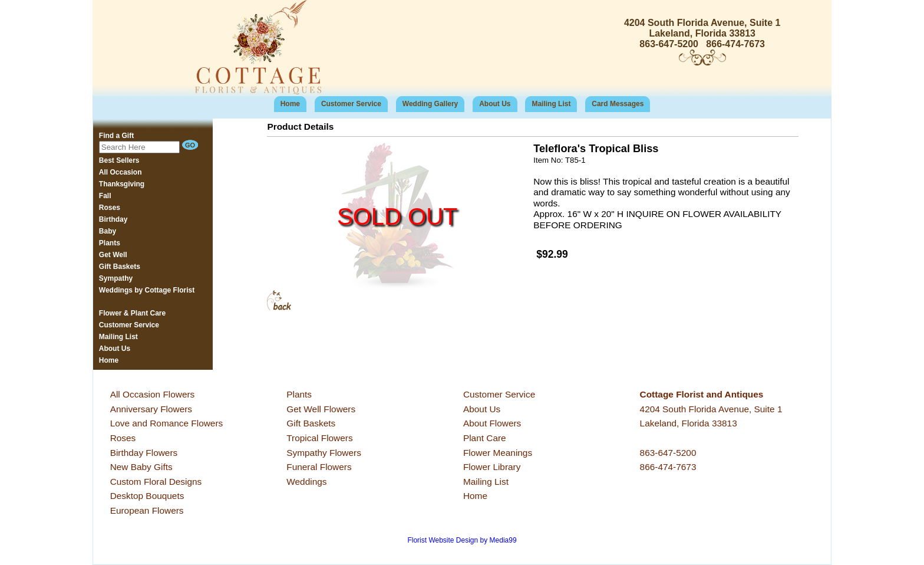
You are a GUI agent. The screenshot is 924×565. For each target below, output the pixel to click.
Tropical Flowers (319, 438)
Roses (123, 438)
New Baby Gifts (141, 467)
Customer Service (351, 104)
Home (290, 104)
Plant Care (485, 438)
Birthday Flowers (144, 453)
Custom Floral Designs (156, 482)
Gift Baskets (311, 423)
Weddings (306, 482)
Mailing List (551, 104)
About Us (495, 104)
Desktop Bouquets (147, 496)
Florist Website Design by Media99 (462, 540)
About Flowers (492, 423)
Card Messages (618, 104)
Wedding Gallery (430, 104)
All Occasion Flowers (153, 394)
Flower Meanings (498, 453)
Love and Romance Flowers (167, 423)
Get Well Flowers (321, 409)
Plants (299, 394)
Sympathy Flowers (324, 453)
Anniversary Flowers (151, 409)
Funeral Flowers (319, 467)
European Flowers (147, 510)
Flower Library (492, 467)
